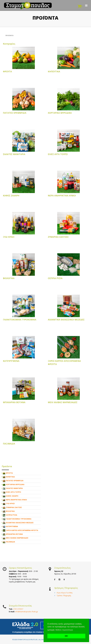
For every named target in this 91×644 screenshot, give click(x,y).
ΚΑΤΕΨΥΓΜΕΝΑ (11, 361)
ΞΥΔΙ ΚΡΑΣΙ (9, 237)
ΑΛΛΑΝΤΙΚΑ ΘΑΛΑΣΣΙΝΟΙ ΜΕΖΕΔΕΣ (66, 320)
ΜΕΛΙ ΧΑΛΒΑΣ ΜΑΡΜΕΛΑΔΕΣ (63, 402)
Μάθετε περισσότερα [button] (64, 630)
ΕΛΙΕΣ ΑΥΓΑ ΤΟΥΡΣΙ (58, 154)
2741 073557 (18, 609)
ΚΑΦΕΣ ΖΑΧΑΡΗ (11, 196)
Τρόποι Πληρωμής (64, 596)
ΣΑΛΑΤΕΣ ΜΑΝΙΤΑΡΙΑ (14, 154)
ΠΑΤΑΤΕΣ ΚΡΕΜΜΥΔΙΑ (15, 113)
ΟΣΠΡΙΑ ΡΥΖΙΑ (55, 278)
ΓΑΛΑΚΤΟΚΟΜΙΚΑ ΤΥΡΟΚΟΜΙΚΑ (20, 320)
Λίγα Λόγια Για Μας (65, 593)
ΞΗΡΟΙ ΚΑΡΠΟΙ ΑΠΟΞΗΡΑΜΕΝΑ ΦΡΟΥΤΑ (22, 530)
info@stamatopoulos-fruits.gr (26, 612)
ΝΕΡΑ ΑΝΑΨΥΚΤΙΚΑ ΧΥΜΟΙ (62, 196)
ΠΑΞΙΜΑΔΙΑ (9, 444)
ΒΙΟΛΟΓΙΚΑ (9, 278)
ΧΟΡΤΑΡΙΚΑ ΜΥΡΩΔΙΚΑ (60, 113)
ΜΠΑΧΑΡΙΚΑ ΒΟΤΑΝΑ (14, 402)
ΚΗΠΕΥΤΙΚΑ (54, 71)
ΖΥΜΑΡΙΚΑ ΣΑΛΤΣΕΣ (58, 237)
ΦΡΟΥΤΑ (7, 71)
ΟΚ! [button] (66, 636)
